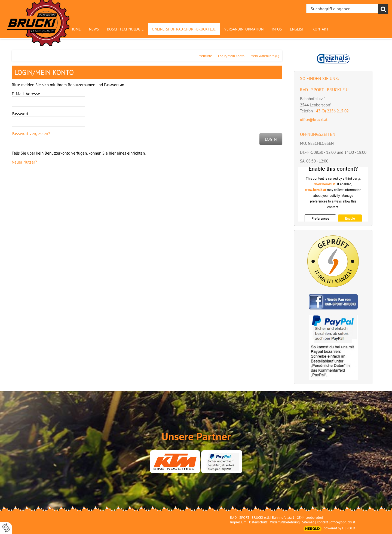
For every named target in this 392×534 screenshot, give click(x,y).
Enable (350, 219)
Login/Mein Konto (231, 56)
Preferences (320, 219)
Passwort (20, 113)
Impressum (238, 522)
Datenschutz (258, 522)
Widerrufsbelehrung (285, 522)
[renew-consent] (6, 528)
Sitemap (308, 522)
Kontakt (322, 522)
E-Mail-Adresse (26, 94)
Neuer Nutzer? (24, 162)
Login (271, 139)
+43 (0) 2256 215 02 (331, 111)
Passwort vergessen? (31, 133)
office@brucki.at (314, 119)
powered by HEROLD (339, 528)
